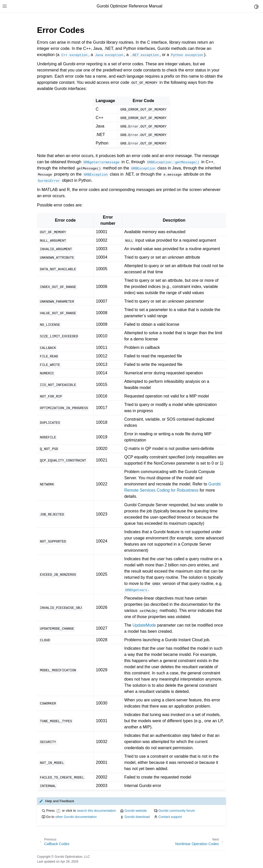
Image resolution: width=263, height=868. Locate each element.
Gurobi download (137, 817)
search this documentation (96, 811)
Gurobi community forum (177, 811)
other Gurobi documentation (76, 817)
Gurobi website (136, 811)
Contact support (170, 817)
